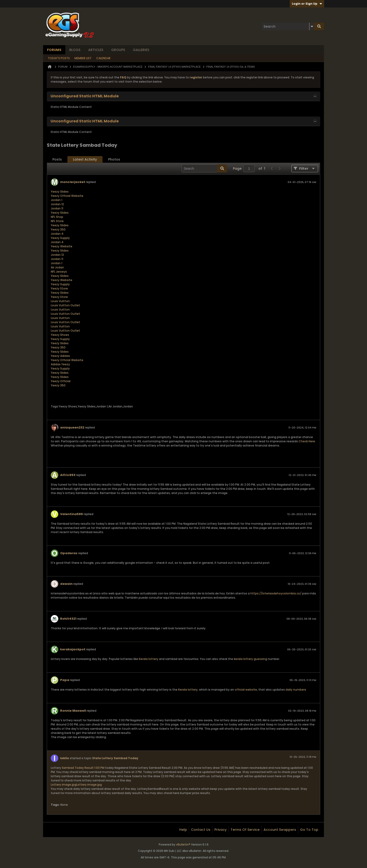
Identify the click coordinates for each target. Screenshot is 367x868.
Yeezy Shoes (60, 335)
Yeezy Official (61, 381)
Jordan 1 (57, 200)
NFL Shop (57, 217)
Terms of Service (245, 830)
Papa (65, 680)
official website (246, 690)
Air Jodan (57, 267)
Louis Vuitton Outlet (65, 305)
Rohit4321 (68, 619)
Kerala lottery (149, 659)
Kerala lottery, (188, 690)
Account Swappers (280, 830)
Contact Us (201, 830)
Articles (96, 50)
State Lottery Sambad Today (115, 758)
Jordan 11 (57, 208)
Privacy (220, 830)
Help (183, 830)
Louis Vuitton (60, 301)
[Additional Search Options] (312, 26)
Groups (118, 50)
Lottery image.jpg (64, 785)
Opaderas (69, 553)
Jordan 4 (57, 234)
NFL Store (57, 221)
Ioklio (65, 758)
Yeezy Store (59, 288)
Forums (54, 50)
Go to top (309, 830)
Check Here (307, 441)
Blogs (75, 50)
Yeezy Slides (60, 192)
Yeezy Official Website (67, 196)
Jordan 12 (57, 204)
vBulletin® (183, 844)
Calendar (103, 58)
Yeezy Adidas (60, 356)
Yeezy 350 (58, 229)
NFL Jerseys (59, 272)
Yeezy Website (62, 246)
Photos (114, 159)
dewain (66, 584)
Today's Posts (59, 58)
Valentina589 (72, 514)
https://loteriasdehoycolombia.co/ (276, 593)
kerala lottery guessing (250, 659)
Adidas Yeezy (60, 364)
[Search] (288, 26)
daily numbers (296, 690)
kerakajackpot (73, 649)
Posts (57, 159)
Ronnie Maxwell (73, 711)
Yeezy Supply (60, 238)
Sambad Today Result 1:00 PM (83, 768)
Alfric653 (68, 475)
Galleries (141, 50)
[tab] (57, 159)
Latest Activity (85, 159)
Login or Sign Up (307, 4)
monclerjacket (73, 182)
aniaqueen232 (72, 427)
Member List (83, 58)
